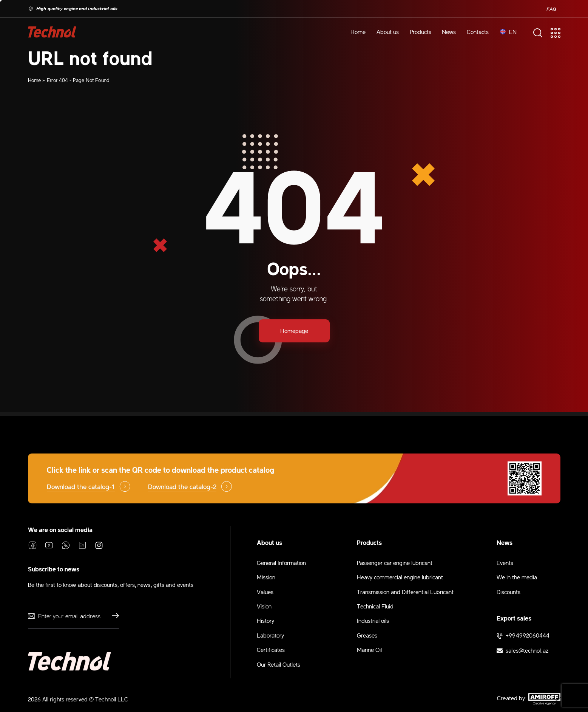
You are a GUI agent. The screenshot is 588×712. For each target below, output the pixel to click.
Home (34, 80)
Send (113, 616)
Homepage (294, 330)
